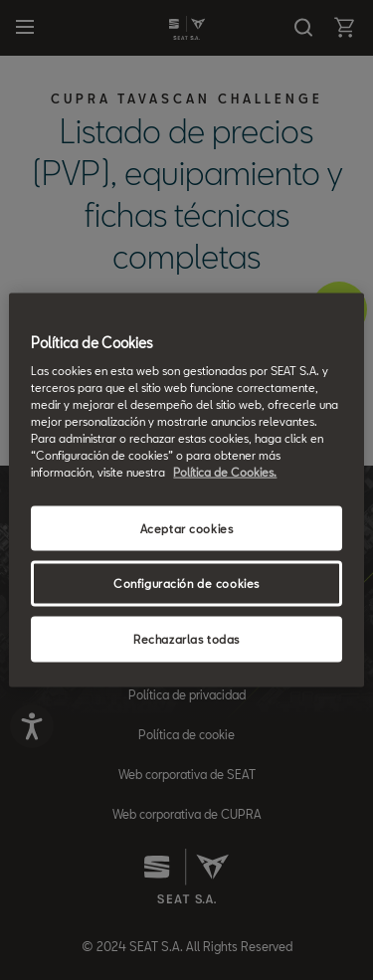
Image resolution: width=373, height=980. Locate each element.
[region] (186, 490)
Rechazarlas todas (186, 639)
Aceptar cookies (187, 528)
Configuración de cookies (186, 584)
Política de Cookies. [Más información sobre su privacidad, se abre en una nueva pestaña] (225, 472)
